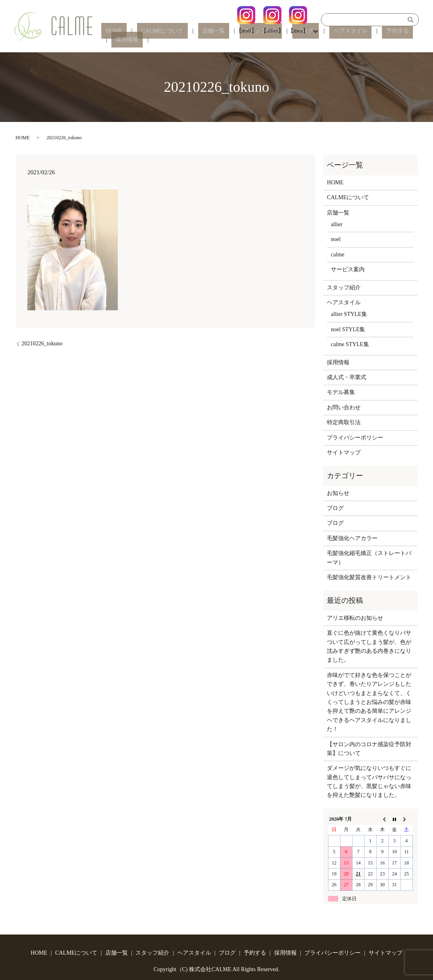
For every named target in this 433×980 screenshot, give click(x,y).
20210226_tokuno (42, 344)
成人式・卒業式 (347, 377)
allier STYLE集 (349, 314)
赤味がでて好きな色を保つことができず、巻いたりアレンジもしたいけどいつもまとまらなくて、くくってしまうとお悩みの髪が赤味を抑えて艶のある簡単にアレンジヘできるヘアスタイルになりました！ (369, 702)
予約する (366, 40)
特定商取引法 (344, 422)
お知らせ (338, 493)
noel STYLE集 (348, 329)
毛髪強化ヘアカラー (352, 538)
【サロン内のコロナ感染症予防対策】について (369, 749)
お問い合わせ (344, 407)
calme (338, 255)
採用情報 (398, 40)
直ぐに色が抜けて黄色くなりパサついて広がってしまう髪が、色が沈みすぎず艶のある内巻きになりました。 (369, 646)
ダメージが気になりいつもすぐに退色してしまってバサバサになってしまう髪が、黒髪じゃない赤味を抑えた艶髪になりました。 (369, 782)
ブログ (287, 40)
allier (337, 224)
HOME (131, 40)
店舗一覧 (213, 40)
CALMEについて (170, 40)
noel (336, 239)
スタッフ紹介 (251, 40)
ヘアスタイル (328, 40)
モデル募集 (341, 392)
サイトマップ (344, 453)
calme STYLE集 (350, 344)
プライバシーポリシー (355, 438)
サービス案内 (348, 269)
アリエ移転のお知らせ (355, 618)
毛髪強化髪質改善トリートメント (369, 577)
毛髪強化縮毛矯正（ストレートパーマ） (369, 558)
